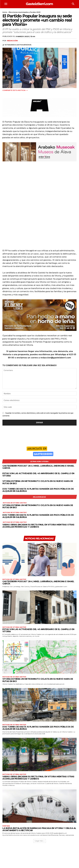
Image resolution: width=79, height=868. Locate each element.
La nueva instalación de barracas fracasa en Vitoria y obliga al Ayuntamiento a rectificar (39, 829)
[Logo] (39, 4)
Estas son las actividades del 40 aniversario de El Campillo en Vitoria (38, 630)
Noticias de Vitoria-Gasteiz (15, 503)
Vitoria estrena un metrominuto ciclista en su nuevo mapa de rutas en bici (38, 482)
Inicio (5, 12)
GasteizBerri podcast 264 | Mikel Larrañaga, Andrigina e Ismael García (38, 467)
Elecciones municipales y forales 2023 (25, 12)
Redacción (12, 41)
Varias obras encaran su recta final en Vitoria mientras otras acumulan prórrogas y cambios (38, 526)
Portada (6, 826)
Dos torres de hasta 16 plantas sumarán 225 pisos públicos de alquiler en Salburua (38, 490)
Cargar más (40, 841)
